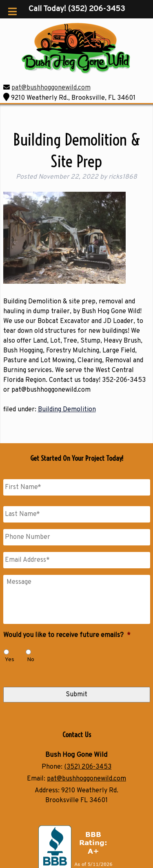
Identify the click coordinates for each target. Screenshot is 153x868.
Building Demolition (67, 410)
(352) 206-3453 (88, 767)
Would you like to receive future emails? (67, 635)
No (31, 660)
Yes (10, 660)
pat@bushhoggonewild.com (51, 88)
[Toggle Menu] (12, 11)
